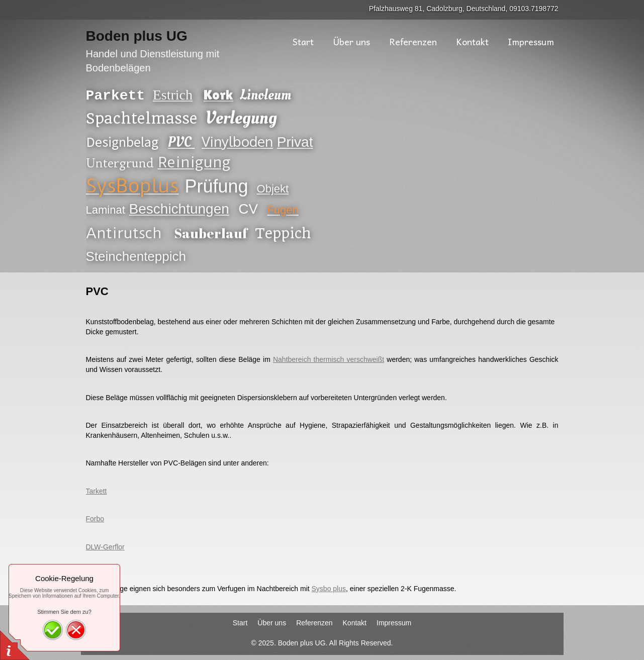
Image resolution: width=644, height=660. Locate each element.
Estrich (173, 95)
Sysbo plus (329, 589)
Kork (218, 95)
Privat (295, 142)
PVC (181, 143)
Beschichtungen (179, 209)
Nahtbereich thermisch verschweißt (329, 359)
